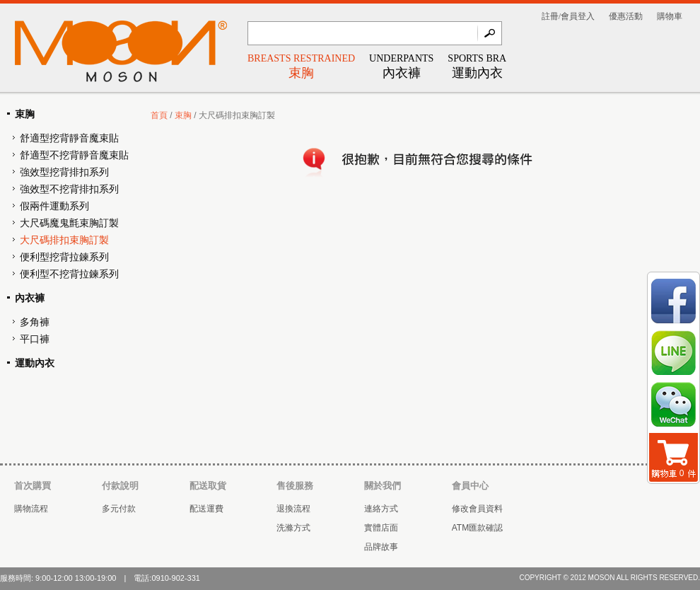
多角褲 (35, 322)
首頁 (159, 115)
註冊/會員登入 (568, 16)
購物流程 (31, 509)
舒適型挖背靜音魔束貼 (69, 138)
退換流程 (293, 509)
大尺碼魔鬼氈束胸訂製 (69, 223)
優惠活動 (626, 16)
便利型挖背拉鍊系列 (64, 257)
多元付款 (119, 509)
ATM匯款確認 (477, 528)
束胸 (25, 114)
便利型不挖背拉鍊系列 (69, 274)
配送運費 (206, 509)
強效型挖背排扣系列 (64, 172)
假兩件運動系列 (54, 206)
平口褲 (35, 339)
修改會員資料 (477, 509)
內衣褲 (30, 298)
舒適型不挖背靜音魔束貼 (74, 155)
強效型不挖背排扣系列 (69, 189)
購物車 (670, 16)
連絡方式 (381, 509)
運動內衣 (35, 363)
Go (489, 33)
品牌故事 (381, 547)
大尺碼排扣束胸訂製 (64, 240)
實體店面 (381, 528)
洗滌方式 (293, 528)
